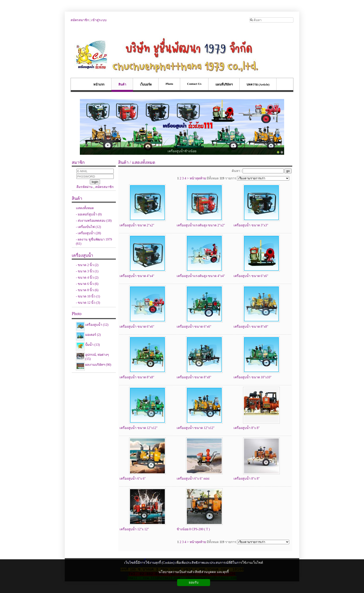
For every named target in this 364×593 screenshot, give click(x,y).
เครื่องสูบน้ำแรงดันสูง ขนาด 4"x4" (201, 276)
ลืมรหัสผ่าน (84, 187)
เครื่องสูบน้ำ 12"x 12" (134, 529)
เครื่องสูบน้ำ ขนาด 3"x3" (251, 225)
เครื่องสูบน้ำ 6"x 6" (133, 479)
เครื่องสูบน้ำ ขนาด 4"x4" (137, 276)
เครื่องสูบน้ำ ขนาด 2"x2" (137, 225)
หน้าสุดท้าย (198, 178)
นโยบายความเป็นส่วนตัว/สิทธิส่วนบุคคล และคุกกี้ (193, 572)
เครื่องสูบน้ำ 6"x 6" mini (193, 479)
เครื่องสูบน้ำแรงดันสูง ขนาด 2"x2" (201, 225)
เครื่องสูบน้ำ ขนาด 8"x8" (251, 327)
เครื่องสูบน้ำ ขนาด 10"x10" (252, 377)
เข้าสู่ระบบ (99, 20)
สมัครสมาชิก (80, 20)
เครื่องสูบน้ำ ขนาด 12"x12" (138, 428)
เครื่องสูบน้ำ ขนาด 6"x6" (251, 276)
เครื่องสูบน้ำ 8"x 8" (247, 428)
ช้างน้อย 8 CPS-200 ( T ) (193, 529)
